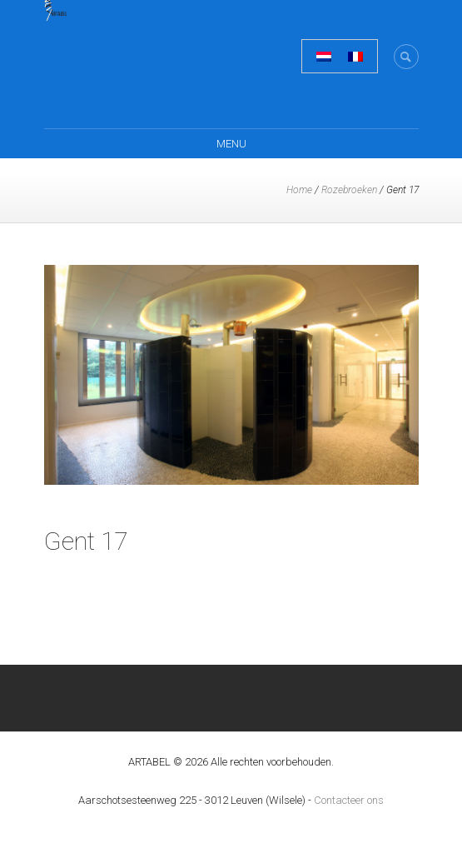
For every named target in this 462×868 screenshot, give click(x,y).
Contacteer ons (349, 800)
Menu (231, 144)
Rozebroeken (349, 190)
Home (299, 190)
